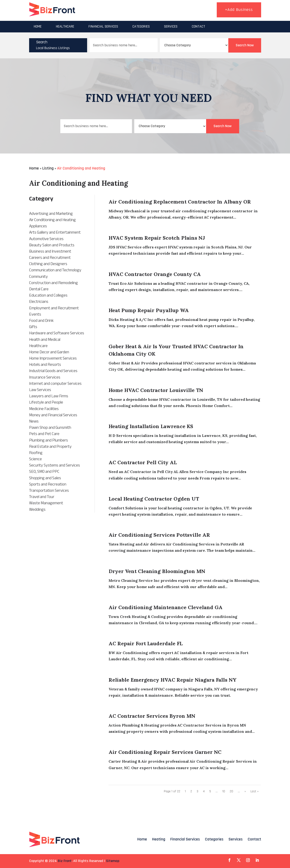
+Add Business (239, 10)
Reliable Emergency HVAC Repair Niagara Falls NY (173, 680)
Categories (141, 27)
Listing (48, 168)
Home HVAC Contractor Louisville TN (156, 390)
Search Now (245, 45)
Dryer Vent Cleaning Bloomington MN (157, 571)
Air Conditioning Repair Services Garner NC (165, 752)
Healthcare (65, 27)
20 (231, 791)
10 (224, 791)
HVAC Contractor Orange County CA (155, 274)
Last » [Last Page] (255, 791)
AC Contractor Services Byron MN (152, 716)
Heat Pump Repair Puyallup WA (149, 310)
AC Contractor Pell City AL (143, 462)
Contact (198, 27)
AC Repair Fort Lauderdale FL (146, 643)
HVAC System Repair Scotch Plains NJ (157, 238)
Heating (159, 839)
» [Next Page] (245, 791)
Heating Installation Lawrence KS (151, 426)
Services (171, 27)
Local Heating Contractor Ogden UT (154, 499)
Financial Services (103, 27)
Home (38, 27)
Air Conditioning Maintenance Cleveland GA (166, 607)
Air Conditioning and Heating (81, 168)
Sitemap (113, 861)
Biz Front (65, 861)
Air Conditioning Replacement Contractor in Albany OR (180, 202)
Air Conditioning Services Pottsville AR (159, 535)
